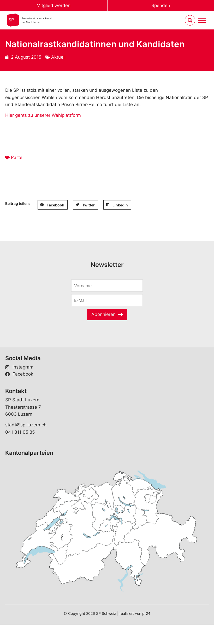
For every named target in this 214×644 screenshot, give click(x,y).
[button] (53, 205)
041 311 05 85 (20, 432)
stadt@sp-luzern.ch (26, 425)
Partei (17, 157)
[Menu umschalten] (202, 20)
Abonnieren (103, 314)
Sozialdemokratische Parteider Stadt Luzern (37, 20)
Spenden (161, 5)
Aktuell (58, 57)
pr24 (146, 613)
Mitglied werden (53, 5)
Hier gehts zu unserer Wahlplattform (43, 115)
